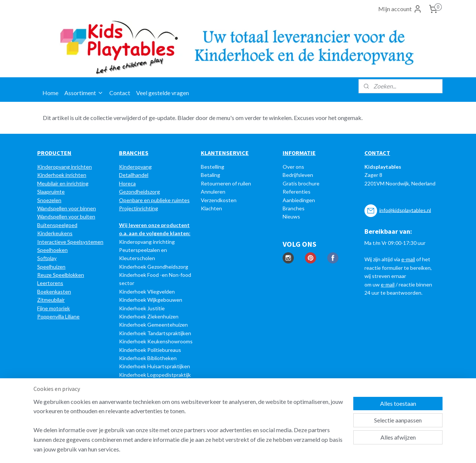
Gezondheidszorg (139, 192)
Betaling (210, 175)
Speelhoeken (52, 250)
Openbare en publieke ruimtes (154, 200)
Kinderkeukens (55, 233)
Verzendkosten (219, 200)
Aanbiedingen (299, 200)
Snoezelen (49, 200)
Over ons (293, 167)
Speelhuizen (51, 267)
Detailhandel (134, 175)
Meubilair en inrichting (63, 183)
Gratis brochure (301, 183)
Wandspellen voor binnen (67, 208)
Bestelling (213, 167)
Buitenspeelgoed (57, 225)
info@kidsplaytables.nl (405, 210)
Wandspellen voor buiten (66, 216)
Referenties (297, 192)
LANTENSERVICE (227, 153)
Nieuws (291, 216)
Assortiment (84, 93)
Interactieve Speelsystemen (70, 242)
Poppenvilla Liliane (58, 316)
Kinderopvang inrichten (65, 167)
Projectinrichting (139, 208)
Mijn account (400, 9)
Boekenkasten (54, 292)
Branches (294, 208)
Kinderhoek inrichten (62, 175)
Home (50, 93)
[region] (189, 430)
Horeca (127, 183)
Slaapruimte (51, 192)
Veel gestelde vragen (163, 93)
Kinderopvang (135, 167)
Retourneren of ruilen (226, 183)
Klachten (211, 208)
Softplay (47, 258)
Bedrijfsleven (298, 175)
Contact (120, 93)
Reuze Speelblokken (61, 275)
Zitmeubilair (51, 300)
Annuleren (213, 192)
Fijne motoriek (54, 308)
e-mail (408, 259)
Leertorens (50, 283)
